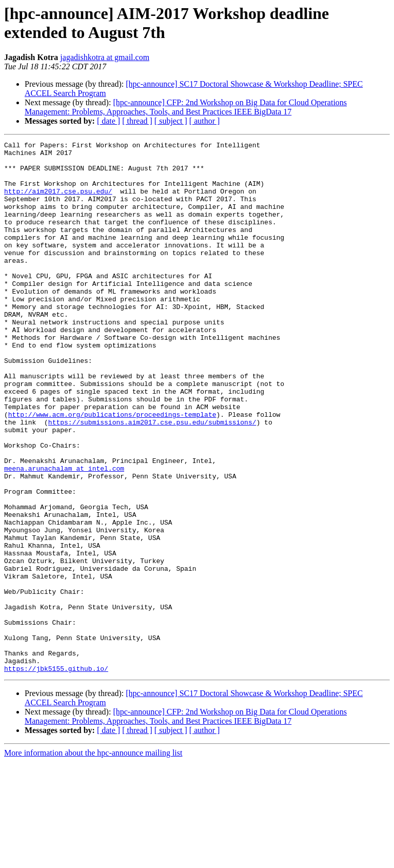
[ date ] (109, 121)
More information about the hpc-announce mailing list (93, 859)
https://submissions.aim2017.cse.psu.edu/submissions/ (152, 479)
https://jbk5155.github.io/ (56, 775)
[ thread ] (137, 121)
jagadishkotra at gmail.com (105, 57)
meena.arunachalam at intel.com (64, 534)
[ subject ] (171, 121)
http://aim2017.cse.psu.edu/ (58, 202)
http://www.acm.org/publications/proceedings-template (112, 470)
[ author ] (205, 121)
